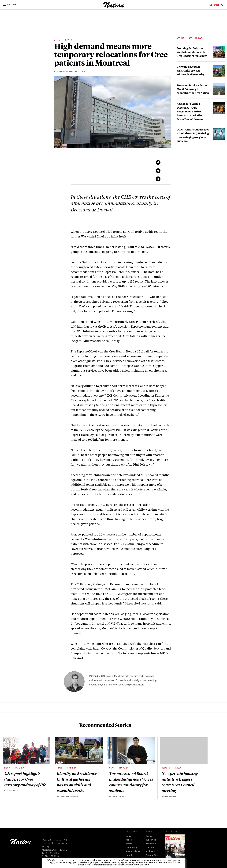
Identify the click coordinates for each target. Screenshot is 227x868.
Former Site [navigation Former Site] (152, 855)
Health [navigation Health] (129, 855)
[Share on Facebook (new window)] (158, 162)
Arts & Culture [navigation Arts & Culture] (133, 852)
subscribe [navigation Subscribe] (214, 5)
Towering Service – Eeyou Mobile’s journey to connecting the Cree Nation (193, 89)
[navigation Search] (223, 6)
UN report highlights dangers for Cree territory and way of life (25, 779)
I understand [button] (142, 865)
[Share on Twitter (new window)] (158, 171)
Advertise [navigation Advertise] (151, 844)
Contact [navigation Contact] (150, 848)
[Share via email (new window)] (158, 179)
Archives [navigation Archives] (150, 852)
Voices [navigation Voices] (129, 844)
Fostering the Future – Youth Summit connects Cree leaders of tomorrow (192, 52)
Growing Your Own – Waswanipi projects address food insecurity (191, 71)
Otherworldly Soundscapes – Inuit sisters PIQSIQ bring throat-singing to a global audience (193, 135)
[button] (10, 5)
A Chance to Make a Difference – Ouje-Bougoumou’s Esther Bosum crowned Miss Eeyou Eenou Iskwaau (190, 111)
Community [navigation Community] (131, 848)
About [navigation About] (149, 836)
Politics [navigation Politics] (130, 840)
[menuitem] (214, 5)
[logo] (114, 7)
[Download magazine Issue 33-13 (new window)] (175, 849)
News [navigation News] (128, 836)
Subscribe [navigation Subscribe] (151, 840)
